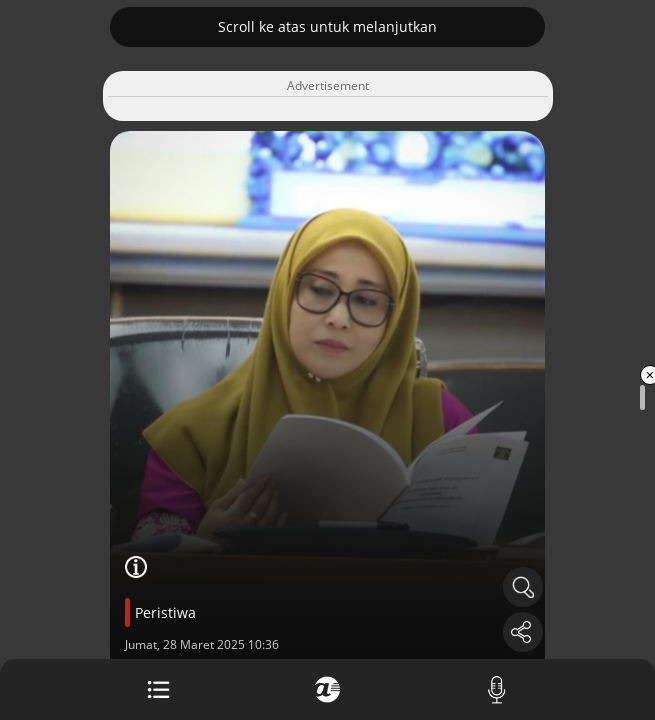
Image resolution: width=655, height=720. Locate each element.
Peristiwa (165, 612)
